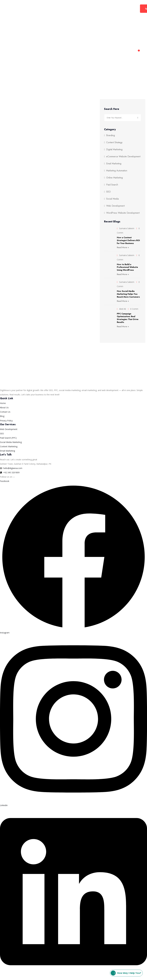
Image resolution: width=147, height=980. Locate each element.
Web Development (64, 8)
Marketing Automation (117, 171)
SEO (108, 192)
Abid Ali (123, 309)
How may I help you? (126, 973)
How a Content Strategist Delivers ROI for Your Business (128, 240)
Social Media (112, 199)
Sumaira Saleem (127, 228)
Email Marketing (114, 164)
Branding (111, 135)
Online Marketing (114, 178)
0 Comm (134, 309)
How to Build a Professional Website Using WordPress (127, 267)
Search (138, 118)
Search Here (112, 109)
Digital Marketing (37, 8)
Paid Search (112, 185)
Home (19, 8)
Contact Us (102, 8)
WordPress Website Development (123, 213)
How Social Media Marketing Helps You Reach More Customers (128, 294)
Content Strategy (114, 142)
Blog (115, 8)
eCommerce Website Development (123, 157)
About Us (86, 8)
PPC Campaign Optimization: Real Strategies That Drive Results (128, 318)
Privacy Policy (43, 978)
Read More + (123, 247)
